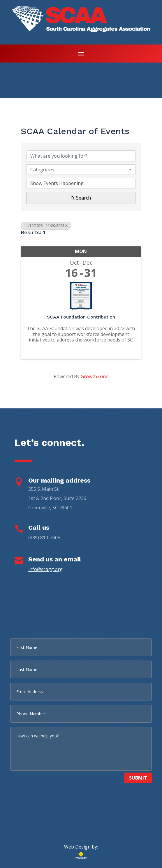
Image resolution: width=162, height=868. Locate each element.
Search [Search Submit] (81, 198)
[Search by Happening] (81, 183)
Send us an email (55, 559)
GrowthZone (95, 376)
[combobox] (81, 170)
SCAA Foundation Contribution (81, 317)
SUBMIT (138, 778)
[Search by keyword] (81, 156)
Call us (39, 528)
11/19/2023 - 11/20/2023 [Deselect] (46, 226)
